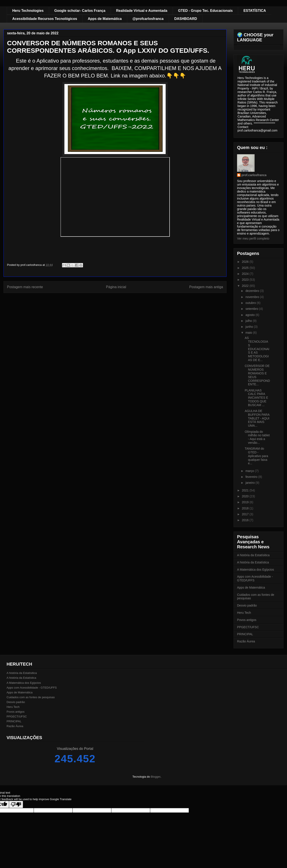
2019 (246, 502)
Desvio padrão (247, 605)
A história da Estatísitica (253, 555)
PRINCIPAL (245, 634)
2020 (246, 496)
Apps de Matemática (105, 19)
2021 (246, 490)
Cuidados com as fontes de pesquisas (31, 697)
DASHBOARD (186, 19)
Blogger (156, 777)
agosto (250, 315)
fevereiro (252, 477)
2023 (246, 280)
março (250, 471)
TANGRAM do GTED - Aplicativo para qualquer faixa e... (256, 456)
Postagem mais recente (25, 287)
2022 (246, 286)
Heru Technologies (28, 11)
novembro (253, 297)
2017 (246, 514)
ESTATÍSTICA (255, 11)
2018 (246, 508)
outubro (251, 303)
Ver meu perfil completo (253, 238)
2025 (246, 268)
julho (249, 321)
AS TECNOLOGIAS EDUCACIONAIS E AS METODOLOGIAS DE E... (257, 349)
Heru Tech (244, 613)
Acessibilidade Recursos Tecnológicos (45, 19)
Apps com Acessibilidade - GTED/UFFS (32, 688)
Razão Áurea (246, 641)
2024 (246, 274)
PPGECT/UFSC (248, 627)
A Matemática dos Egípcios (256, 570)
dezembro (253, 291)
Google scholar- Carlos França (80, 11)
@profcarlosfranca (148, 19)
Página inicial (116, 287)
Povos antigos (247, 620)
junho (250, 327)
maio (249, 333)
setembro (252, 309)
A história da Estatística (253, 562)
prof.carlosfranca (254, 175)
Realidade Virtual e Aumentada (142, 11)
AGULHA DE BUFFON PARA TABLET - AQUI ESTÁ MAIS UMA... (257, 418)
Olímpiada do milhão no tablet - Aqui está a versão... (257, 437)
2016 (246, 520)
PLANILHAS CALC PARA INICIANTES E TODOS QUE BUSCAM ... (256, 398)
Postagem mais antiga (206, 287)
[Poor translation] (16, 804)
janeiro (250, 483)
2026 (246, 262)
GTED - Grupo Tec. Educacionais (206, 11)
